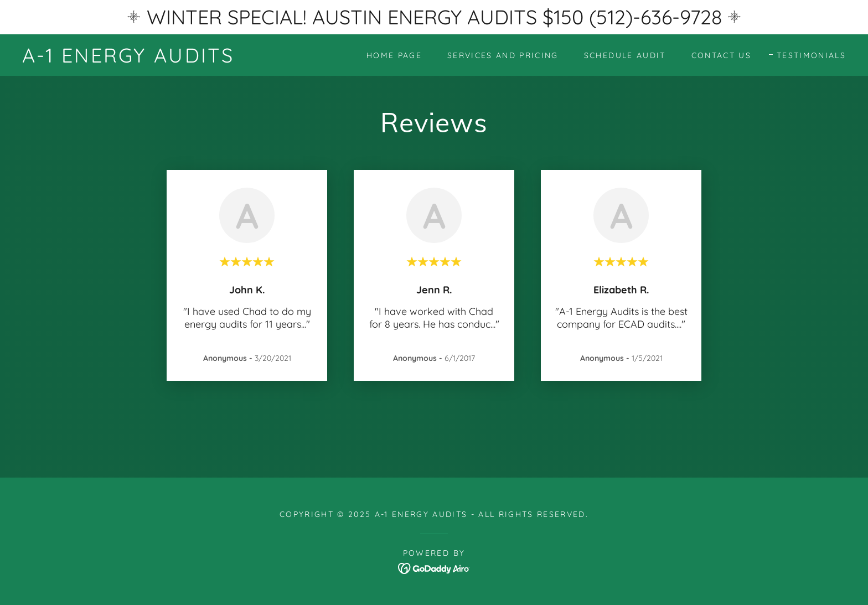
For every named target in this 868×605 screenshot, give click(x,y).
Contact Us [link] (721, 55)
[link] (128, 59)
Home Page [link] (394, 55)
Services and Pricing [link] (503, 55)
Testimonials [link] (811, 55)
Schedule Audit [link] (625, 55)
